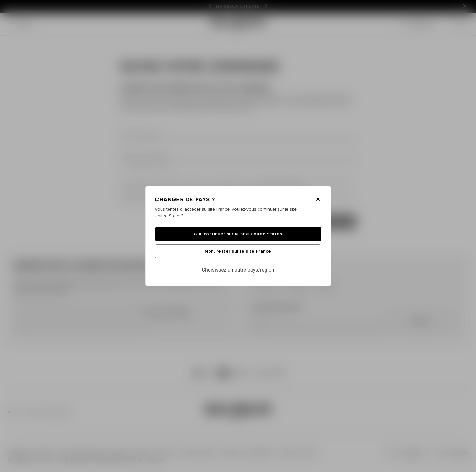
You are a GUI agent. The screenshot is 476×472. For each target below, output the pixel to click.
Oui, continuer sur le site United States (238, 234)
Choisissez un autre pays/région (238, 270)
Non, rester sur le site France (238, 251)
